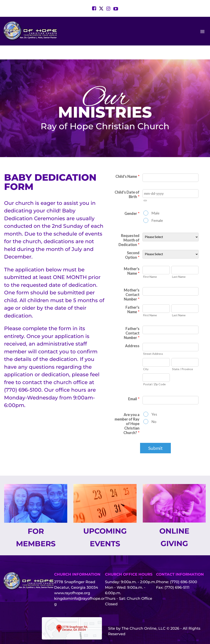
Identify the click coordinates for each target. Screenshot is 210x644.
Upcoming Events (105, 526)
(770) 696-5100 (184, 570)
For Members (36, 526)
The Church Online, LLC (144, 617)
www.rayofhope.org (72, 581)
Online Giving (174, 525)
